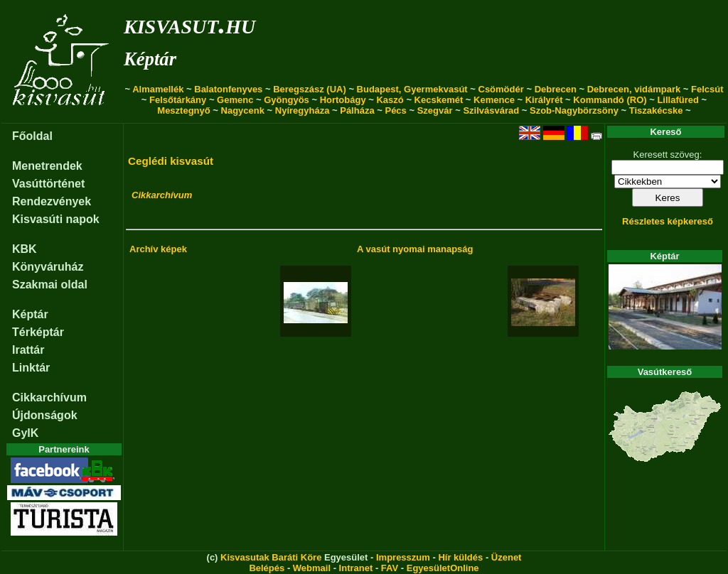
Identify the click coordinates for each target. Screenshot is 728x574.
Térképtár (38, 332)
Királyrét (544, 100)
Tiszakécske (656, 110)
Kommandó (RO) (610, 100)
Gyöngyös (287, 100)
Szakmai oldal (50, 285)
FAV (390, 568)
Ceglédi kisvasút (171, 161)
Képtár (150, 59)
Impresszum (403, 557)
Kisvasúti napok (56, 219)
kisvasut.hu (189, 24)
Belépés (267, 568)
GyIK (25, 433)
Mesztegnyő (183, 110)
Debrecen (556, 89)
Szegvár (435, 110)
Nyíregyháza (303, 110)
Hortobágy (343, 100)
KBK (25, 249)
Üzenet (507, 557)
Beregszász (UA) (310, 89)
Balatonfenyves (228, 89)
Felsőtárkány (178, 100)
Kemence (494, 100)
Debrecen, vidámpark (634, 89)
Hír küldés (460, 557)
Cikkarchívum (49, 397)
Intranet (356, 568)
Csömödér (501, 89)
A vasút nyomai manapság (415, 249)
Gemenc (235, 100)
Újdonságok (45, 415)
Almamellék (158, 89)
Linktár (31, 368)
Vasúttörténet (48, 184)
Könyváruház (48, 267)
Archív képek (158, 249)
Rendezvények (52, 201)
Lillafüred (678, 100)
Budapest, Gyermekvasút (412, 89)
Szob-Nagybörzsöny (574, 110)
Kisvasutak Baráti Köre (271, 557)
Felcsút (707, 89)
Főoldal (32, 136)
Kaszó (390, 100)
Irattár (28, 350)
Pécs (395, 110)
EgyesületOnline (443, 568)
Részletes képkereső (668, 221)
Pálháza (357, 110)
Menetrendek (47, 166)
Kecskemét (439, 100)
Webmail (312, 568)
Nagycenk (243, 110)
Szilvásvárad (491, 110)
